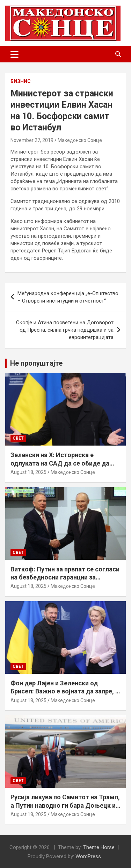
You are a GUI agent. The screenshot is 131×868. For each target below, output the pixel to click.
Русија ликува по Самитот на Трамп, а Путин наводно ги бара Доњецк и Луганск (65, 805)
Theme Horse (99, 847)
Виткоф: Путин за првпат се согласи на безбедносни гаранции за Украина (65, 577)
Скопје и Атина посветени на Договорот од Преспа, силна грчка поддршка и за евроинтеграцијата (65, 330)
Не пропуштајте (36, 363)
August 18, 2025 (28, 472)
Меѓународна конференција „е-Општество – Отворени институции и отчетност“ (68, 297)
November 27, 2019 (32, 140)
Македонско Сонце (80, 140)
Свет (18, 438)
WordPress (88, 856)
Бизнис (21, 81)
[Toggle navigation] (14, 54)
